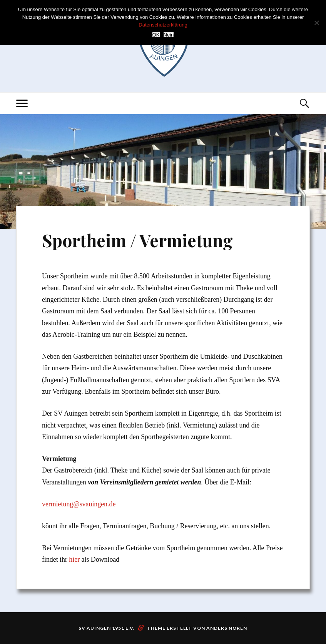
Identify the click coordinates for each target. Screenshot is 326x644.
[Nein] (316, 23)
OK (156, 35)
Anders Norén (227, 628)
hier (74, 559)
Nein (169, 35)
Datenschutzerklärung (163, 25)
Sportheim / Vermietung (137, 240)
